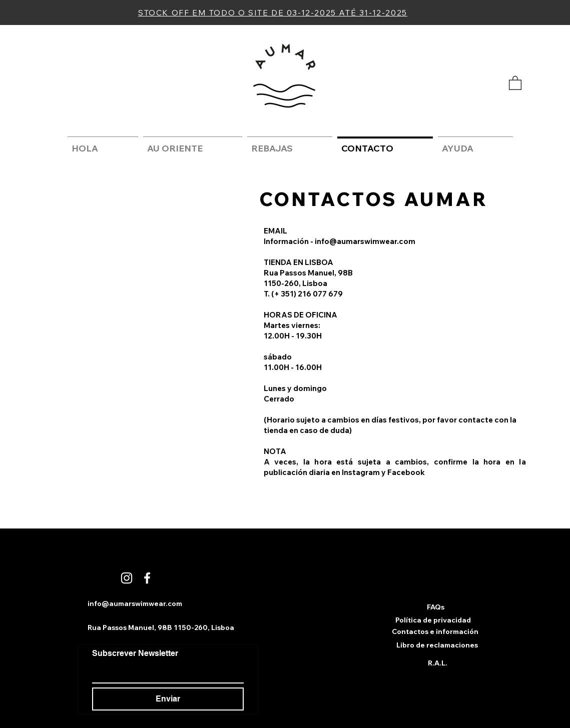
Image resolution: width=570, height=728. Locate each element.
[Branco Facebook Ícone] (147, 578)
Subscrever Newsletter (135, 653)
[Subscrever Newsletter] (165, 672)
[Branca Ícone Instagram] (127, 578)
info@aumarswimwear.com (365, 241)
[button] (515, 82)
